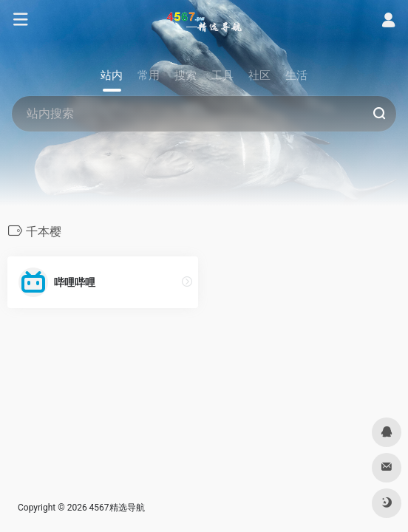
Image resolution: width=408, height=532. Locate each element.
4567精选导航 (117, 508)
